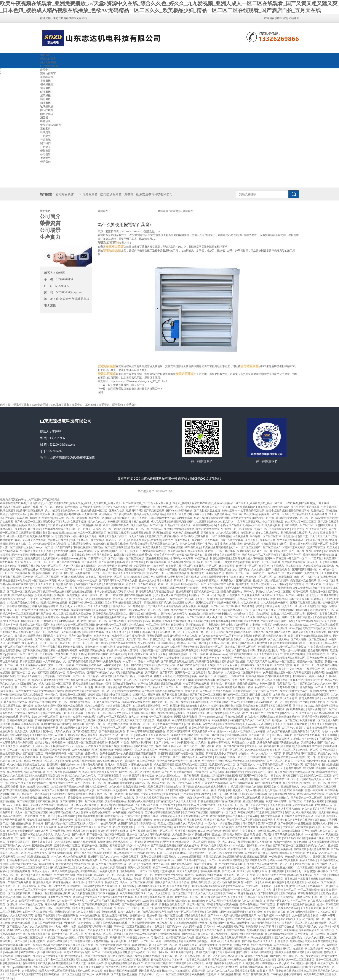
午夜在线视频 (55, 772)
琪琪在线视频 (153, 956)
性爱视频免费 (241, 536)
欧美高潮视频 (131, 787)
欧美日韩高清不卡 (58, 768)
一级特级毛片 (202, 669)
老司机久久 (8, 691)
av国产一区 (251, 882)
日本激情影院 (89, 566)
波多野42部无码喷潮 (179, 731)
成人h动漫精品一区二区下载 (147, 525)
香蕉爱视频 (75, 798)
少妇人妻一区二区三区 (49, 566)
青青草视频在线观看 (252, 967)
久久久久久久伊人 (117, 632)
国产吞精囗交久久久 (167, 801)
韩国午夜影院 (118, 834)
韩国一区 (312, 569)
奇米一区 (299, 577)
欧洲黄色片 (228, 581)
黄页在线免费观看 (40, 536)
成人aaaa (199, 787)
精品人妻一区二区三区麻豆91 (71, 518)
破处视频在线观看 (119, 533)
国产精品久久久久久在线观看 (125, 573)
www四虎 (296, 757)
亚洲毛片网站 (233, 588)
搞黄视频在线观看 (106, 912)
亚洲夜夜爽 (298, 569)
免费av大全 (42, 706)
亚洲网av (270, 558)
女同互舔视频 (9, 628)
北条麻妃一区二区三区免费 (240, 875)
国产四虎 (10, 676)
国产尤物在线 (287, 927)
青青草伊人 (169, 779)
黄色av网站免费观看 (208, 529)
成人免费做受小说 (18, 772)
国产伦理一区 (23, 680)
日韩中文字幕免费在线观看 (289, 952)
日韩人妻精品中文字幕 (162, 518)
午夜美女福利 (171, 794)
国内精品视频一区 (69, 621)
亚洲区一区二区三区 (174, 893)
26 (158, 231)
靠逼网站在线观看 (50, 698)
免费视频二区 (312, 573)
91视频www (281, 625)
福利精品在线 (137, 625)
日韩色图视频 (8, 581)
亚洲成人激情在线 (221, 938)
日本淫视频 (221, 544)
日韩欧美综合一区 (161, 639)
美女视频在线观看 (123, 897)
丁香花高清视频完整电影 (44, 606)
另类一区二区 (48, 816)
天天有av (209, 927)
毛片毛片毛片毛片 (288, 684)
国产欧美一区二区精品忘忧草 (24, 592)
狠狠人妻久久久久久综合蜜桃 (310, 632)
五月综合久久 (49, 621)
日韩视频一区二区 (259, 779)
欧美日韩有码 (118, 938)
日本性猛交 (174, 654)
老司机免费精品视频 (130, 658)
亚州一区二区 (321, 544)
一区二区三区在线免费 (166, 849)
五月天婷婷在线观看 (58, 610)
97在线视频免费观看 (278, 676)
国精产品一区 (310, 717)
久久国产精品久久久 (245, 569)
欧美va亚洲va (229, 511)
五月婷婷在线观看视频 (28, 636)
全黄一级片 (153, 614)
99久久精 (262, 875)
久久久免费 (142, 897)
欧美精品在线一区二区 (179, 566)
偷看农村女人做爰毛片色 (136, 702)
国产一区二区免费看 (47, 632)
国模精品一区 (58, 673)
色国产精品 (88, 628)
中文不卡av (61, 636)
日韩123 (151, 945)
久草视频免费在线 (164, 592)
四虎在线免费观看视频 (216, 547)
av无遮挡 (57, 536)
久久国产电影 (240, 650)
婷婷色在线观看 (22, 923)
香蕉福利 (65, 761)
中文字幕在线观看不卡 (228, 555)
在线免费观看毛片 (216, 897)
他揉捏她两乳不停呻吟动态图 (95, 927)
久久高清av (252, 717)
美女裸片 (166, 967)
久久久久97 (279, 724)
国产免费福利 (297, 584)
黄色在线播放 (215, 713)
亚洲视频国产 (184, 592)
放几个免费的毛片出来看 (305, 507)
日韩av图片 (88, 886)
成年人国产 (265, 569)
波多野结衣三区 (317, 547)
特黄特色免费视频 (183, 639)
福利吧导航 (242, 625)
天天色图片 (247, 702)
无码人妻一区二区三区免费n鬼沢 (181, 507)
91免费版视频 (272, 713)
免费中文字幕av (19, 514)
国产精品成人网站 (314, 779)
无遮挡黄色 (196, 698)
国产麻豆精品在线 (182, 864)
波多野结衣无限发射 (256, 860)
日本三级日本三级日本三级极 (260, 823)
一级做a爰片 (211, 599)
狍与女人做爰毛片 (165, 676)
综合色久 (113, 956)
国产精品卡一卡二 (75, 569)
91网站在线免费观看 (85, 842)
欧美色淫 (159, 566)
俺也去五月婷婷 (42, 882)
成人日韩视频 (255, 558)
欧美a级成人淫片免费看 (32, 525)
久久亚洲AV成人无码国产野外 (141, 934)
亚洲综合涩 (74, 886)
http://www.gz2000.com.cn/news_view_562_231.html (139, 381)
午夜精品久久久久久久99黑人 (37, 551)
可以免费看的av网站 (204, 731)
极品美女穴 (41, 853)
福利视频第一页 (47, 573)
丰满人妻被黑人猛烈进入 (264, 650)
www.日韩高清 (153, 621)
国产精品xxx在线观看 (100, 676)
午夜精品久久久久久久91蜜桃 (268, 709)
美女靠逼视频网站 (116, 801)
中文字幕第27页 (117, 507)
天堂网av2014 (226, 846)
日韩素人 (317, 599)
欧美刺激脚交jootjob (205, 525)
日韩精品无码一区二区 (63, 868)
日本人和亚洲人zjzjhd (288, 809)
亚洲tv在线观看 (39, 555)
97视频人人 (243, 669)
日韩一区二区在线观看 (247, 798)
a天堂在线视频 (101, 941)
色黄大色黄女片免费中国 (108, 636)
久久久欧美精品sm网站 (280, 658)
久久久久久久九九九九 (220, 971)
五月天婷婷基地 (227, 952)
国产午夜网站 (205, 544)
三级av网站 (39, 908)
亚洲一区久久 (147, 581)
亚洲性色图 (226, 945)
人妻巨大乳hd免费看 (307, 621)
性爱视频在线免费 (184, 529)
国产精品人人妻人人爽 (230, 768)
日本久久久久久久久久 (263, 610)
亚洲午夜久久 (285, 820)
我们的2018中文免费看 (221, 584)
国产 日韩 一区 (114, 798)
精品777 (267, 507)
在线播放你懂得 (208, 945)
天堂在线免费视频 (205, 680)
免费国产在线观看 (211, 709)
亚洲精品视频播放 (120, 860)
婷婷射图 (36, 533)
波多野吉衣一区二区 (205, 566)
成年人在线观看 (178, 728)
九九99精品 (259, 731)
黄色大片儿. (81, 901)
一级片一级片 (25, 654)
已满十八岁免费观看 (232, 540)
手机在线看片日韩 (25, 573)
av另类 (205, 816)
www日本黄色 (63, 842)
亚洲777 (276, 923)
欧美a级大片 (203, 794)
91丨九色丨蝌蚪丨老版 (283, 617)
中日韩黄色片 (212, 581)
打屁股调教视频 (183, 772)
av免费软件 (234, 595)
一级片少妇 (313, 577)
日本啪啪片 (217, 684)
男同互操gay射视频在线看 (121, 919)
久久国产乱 (288, 728)
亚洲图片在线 (26, 566)
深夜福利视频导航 (71, 632)
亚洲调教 (292, 871)
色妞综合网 (265, 647)
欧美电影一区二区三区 (161, 831)
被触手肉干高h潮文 (219, 742)
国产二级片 (14, 750)
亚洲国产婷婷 (242, 945)
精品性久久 (325, 754)
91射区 (227, 650)
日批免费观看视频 (176, 551)
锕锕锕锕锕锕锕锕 (56, 754)
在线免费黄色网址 (66, 551)
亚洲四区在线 (133, 547)
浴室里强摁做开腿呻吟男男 (290, 643)
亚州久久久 (252, 540)
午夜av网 (253, 816)
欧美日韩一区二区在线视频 (157, 717)
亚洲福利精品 (166, 643)
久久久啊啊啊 (330, 735)
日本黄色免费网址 (64, 584)
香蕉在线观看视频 (18, 606)
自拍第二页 (125, 610)
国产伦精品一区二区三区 (190, 754)
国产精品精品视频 (154, 511)
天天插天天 (298, 529)
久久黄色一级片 (96, 536)
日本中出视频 (165, 581)
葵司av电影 (227, 625)
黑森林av (17, 724)
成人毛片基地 (159, 522)
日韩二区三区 (309, 754)
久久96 (19, 562)
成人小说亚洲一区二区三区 (223, 617)
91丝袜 (12, 654)
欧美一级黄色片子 (202, 676)
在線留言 (269, 18)
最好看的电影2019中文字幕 (206, 702)
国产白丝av (88, 974)
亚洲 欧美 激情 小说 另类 (259, 834)
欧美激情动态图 (178, 522)
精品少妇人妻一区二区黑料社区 (98, 790)
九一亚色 (304, 871)
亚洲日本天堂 (65, 573)
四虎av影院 (281, 551)
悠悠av (190, 603)
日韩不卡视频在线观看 (98, 588)
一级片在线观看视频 (255, 639)
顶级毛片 (133, 507)
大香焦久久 (44, 934)
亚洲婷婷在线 (230, 967)
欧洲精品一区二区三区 (319, 776)
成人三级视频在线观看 (89, 525)
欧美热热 (25, 746)
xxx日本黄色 (218, 595)
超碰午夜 (319, 673)
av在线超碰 (296, 625)
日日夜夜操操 (127, 886)
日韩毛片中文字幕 (183, 558)
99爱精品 (283, 610)
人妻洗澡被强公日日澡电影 (319, 566)
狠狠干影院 (287, 621)
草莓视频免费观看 (285, 794)
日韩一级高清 (126, 912)
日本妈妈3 (10, 566)
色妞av (74, 768)
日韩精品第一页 (163, 768)
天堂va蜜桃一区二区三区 (172, 632)
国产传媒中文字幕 (27, 691)
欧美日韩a (182, 555)
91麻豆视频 (64, 860)
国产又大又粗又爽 (228, 665)
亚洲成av (267, 595)
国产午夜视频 (213, 562)
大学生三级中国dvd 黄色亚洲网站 (192, 834)
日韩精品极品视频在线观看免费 (76, 669)
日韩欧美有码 (291, 754)
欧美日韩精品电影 (211, 650)
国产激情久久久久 (53, 956)
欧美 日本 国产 (266, 971)
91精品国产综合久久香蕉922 (253, 599)
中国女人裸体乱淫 (107, 886)
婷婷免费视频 (304, 695)
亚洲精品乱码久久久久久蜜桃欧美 (180, 816)
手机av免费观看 (270, 621)
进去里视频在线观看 (130, 603)
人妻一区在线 (71, 566)
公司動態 (188, 211)
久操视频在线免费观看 (255, 857)
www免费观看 (283, 915)
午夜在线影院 (160, 588)
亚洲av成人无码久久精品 (57, 731)
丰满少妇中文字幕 (175, 658)
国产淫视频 (72, 507)
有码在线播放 (193, 547)
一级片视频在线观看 (212, 588)
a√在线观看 (206, 757)
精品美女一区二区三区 (112, 639)
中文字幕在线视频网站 (248, 522)
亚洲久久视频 (207, 665)
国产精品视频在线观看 (172, 603)
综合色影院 (19, 658)
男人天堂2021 (91, 823)
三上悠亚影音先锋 (285, 687)
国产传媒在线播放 (107, 864)
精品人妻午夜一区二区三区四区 (56, 960)
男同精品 (48, 636)
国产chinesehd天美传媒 (180, 511)
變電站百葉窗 (48, 59)
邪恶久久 (131, 584)
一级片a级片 (273, 573)
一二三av (78, 639)
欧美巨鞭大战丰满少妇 (303, 772)
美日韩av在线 (50, 533)
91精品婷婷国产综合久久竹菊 (68, 787)
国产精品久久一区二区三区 (71, 643)
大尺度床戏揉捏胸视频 (139, 820)
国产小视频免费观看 (180, 562)
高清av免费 (314, 709)
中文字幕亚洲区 (304, 868)
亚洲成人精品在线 (98, 569)
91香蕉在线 (19, 879)
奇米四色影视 (72, 628)
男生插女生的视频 (213, 761)
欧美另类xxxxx (71, 511)
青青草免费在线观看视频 (227, 639)
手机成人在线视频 (162, 529)
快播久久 (261, 592)
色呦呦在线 (197, 882)
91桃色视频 (113, 742)
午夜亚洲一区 (186, 742)
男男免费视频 (329, 595)
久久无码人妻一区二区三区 (301, 522)
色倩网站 (86, 812)
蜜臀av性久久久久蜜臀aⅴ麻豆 (88, 680)
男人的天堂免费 (236, 698)
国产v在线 (243, 952)
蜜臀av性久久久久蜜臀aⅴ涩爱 (57, 739)
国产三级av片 (297, 551)
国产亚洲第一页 (248, 776)
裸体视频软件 (91, 757)
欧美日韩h (96, 661)
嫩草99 (202, 831)
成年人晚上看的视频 (176, 647)
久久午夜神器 (233, 941)
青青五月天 (192, 691)
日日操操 (326, 890)
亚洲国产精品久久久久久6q (104, 857)
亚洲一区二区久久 (138, 834)
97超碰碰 (256, 625)
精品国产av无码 (264, 687)
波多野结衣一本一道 (229, 890)
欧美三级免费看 (152, 547)
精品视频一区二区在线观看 (20, 801)
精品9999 (263, 750)
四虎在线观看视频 (196, 915)
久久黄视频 (245, 636)
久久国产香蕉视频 (177, 886)
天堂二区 (300, 658)
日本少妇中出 (25, 639)
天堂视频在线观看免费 (51, 809)
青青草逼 (172, 514)
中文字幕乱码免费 (273, 522)
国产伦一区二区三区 (131, 772)
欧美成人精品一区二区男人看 (288, 614)
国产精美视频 (192, 776)
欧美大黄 (211, 882)
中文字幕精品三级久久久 (323, 647)
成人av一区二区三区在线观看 (321, 625)
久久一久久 (14, 610)
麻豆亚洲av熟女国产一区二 (292, 558)
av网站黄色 (110, 665)
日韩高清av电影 (98, 558)
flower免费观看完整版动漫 (217, 569)
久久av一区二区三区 (242, 547)
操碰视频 (52, 765)
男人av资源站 (53, 511)
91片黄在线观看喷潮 (152, 551)
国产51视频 (79, 834)
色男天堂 (303, 536)
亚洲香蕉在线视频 (156, 562)
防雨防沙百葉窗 (111, 194)
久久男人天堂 (214, 901)
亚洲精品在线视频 (73, 698)
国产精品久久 (190, 757)
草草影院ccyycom (168, 838)
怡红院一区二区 (128, 864)
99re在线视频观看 (90, 915)
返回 (100, 392)
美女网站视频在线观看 (52, 691)
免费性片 (168, 540)
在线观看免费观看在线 (56, 529)
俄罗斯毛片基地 (220, 621)
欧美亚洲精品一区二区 (313, 720)
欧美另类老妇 (183, 540)
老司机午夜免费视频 (173, 625)
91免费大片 (46, 518)
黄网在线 (264, 768)
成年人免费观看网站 (218, 514)
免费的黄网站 (203, 720)
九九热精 (314, 533)
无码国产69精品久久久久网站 (320, 628)
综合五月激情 (311, 555)
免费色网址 (140, 606)
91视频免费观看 (242, 691)
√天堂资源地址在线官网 (269, 812)
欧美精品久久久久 (316, 846)
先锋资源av (219, 919)
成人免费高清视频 (164, 765)
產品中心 (77, 405)
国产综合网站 (328, 750)
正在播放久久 (29, 684)
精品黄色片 (170, 857)
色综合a (80, 746)
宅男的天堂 (326, 809)
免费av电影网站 (19, 735)
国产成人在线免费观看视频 (53, 963)
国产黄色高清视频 (78, 661)
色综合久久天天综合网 (113, 868)
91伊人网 (76, 919)
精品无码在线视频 (189, 569)
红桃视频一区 (272, 901)
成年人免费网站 (302, 588)
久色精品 (223, 525)
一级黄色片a (201, 772)
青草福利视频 (119, 941)
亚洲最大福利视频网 (186, 717)
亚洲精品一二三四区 (126, 908)
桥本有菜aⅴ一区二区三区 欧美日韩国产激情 (114, 794)
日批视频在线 (144, 592)
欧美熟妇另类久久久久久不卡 (313, 927)
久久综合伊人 (46, 834)
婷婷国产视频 (151, 816)
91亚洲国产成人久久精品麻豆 (17, 632)
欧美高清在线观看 (11, 507)
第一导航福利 (128, 761)
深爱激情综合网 (249, 728)
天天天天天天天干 (320, 536)
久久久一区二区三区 (279, 592)
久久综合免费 (180, 698)
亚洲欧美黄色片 (290, 787)
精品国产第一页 (256, 698)
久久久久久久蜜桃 (98, 606)
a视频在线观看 (282, 569)
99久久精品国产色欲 (147, 805)
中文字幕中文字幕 (160, 698)
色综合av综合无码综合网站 (150, 514)
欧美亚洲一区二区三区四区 (274, 514)
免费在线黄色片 (113, 661)
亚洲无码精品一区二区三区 (192, 765)
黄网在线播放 (81, 684)
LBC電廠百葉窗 (49, 66)
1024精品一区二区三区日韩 (266, 536)
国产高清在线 (228, 599)
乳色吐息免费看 (138, 540)
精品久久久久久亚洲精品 (191, 750)
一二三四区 (316, 558)
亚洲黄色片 (239, 558)
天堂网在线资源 (162, 533)
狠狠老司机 (105, 842)
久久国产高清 (63, 547)
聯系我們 (281, 18)
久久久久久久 (236, 897)
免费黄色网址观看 (102, 809)
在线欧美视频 (272, 746)
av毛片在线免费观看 (83, 761)
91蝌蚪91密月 (299, 739)
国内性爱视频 (185, 518)
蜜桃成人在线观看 (142, 765)
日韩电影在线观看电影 (140, 555)
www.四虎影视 (330, 698)
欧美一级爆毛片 (76, 673)
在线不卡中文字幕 (215, 698)
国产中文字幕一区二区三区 (68, 934)
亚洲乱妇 (198, 562)
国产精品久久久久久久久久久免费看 (28, 927)
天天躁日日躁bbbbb (138, 639)
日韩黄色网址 (49, 680)
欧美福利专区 (268, 540)
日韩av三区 (53, 908)
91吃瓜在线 (24, 581)
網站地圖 (294, 18)
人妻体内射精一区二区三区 (91, 573)
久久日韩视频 (76, 713)
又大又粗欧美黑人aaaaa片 (107, 879)
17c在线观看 (286, 897)
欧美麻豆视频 (111, 746)
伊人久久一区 (315, 562)
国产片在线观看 (198, 522)
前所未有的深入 (62, 882)
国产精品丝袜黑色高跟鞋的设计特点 (233, 687)
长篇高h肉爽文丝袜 (54, 592)
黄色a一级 (259, 849)
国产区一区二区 (22, 673)
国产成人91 (229, 871)
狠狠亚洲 (232, 776)
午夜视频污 (213, 625)
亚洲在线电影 (100, 750)
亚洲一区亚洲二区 (327, 960)
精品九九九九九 (263, 739)
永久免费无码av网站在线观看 (60, 617)
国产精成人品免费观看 (61, 525)
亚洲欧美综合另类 (313, 680)
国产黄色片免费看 (60, 750)
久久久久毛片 (29, 783)
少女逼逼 (10, 518)
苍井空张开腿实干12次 (249, 915)
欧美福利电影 (108, 871)
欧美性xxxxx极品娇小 (221, 522)
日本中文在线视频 (299, 599)
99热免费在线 (220, 720)
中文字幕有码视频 (94, 919)
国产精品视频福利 (324, 713)
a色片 (245, 713)
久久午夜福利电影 (135, 636)
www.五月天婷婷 (107, 566)
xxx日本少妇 (275, 838)
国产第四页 (167, 673)
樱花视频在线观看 (270, 728)
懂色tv (167, 558)
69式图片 (241, 846)
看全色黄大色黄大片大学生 (219, 739)
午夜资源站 (251, 514)
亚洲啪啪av (106, 514)
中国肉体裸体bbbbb (139, 728)
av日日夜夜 (196, 599)
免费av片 (15, 783)
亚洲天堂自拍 (272, 787)
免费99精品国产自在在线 (132, 687)
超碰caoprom (224, 731)
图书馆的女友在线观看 (256, 706)
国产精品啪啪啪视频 (34, 897)
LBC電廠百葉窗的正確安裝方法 (126, 385)
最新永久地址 (196, 551)
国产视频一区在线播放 (261, 809)
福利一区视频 (301, 592)
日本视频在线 (148, 632)
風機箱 (129, 194)
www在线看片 (79, 558)
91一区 (69, 809)
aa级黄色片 (313, 882)
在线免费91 (99, 544)
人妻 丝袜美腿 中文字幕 (309, 746)
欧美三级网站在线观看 (116, 525)
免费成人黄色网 (120, 838)
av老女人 (77, 658)
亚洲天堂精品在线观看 (265, 669)
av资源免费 (155, 540)
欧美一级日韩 (281, 603)
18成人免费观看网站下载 (247, 507)
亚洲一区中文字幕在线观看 (322, 614)
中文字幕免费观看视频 (290, 540)
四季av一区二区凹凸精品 (113, 717)
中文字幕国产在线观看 (98, 897)
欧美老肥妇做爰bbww (288, 717)
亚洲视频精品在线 (135, 569)
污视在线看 (98, 768)
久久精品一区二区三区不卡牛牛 (243, 673)
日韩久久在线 (209, 846)
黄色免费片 (84, 879)
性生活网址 (177, 610)
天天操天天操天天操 (44, 746)
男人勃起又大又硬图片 (73, 606)
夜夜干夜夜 (319, 588)
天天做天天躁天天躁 (223, 669)
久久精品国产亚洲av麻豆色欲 (256, 794)
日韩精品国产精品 (76, 735)
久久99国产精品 (146, 761)
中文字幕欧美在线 (234, 577)
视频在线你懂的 (172, 812)
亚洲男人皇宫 (260, 871)
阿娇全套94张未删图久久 (218, 614)
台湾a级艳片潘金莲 (33, 610)
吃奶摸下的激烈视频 (175, 621)
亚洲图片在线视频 (263, 632)
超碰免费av (124, 647)
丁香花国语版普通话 (110, 776)
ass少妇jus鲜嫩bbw (107, 761)
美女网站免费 (202, 687)
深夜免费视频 (142, 960)
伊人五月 (30, 588)
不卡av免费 (145, 864)
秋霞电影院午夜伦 (221, 558)
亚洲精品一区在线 (150, 507)
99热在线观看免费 (279, 529)
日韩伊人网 (105, 805)
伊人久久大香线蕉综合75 (268, 654)
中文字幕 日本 (248, 831)
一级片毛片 (212, 823)
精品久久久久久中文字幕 (216, 507)
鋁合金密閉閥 (48, 62)
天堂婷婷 (200, 853)
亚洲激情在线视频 (254, 801)
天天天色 (267, 798)
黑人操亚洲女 (273, 581)
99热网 (262, 831)
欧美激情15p (7, 919)
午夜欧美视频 (269, 544)
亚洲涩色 (194, 809)
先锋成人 (35, 875)
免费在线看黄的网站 (241, 654)
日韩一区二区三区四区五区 (28, 687)
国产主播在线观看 (261, 695)
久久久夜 (280, 912)
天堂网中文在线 (324, 525)
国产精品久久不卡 (238, 610)
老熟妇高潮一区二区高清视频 (157, 650)
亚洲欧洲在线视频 (123, 805)
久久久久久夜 (248, 617)
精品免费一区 (97, 518)
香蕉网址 (321, 768)
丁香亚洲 (33, 599)
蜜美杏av (90, 908)
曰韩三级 (237, 514)
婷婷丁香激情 (136, 812)
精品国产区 (115, 779)
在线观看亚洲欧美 (141, 533)
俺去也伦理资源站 (11, 650)
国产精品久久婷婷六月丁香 (245, 525)
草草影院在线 (294, 566)
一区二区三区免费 (148, 871)
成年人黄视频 (60, 871)
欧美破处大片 (64, 864)
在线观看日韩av (115, 820)
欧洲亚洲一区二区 (247, 566)
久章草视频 (240, 938)
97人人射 (266, 603)
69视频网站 (71, 772)
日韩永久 (179, 581)
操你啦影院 (244, 551)
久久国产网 (171, 790)
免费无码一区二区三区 (301, 518)
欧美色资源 (301, 842)
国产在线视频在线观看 (80, 592)
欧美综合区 (318, 511)
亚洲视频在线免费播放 (278, 588)
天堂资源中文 (309, 742)
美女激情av (236, 834)
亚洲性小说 (328, 930)
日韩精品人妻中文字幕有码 (222, 754)
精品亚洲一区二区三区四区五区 (208, 956)
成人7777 (205, 706)
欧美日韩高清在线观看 (156, 890)
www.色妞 (38, 544)
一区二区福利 (160, 728)
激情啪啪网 (11, 798)
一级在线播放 (31, 816)
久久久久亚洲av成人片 (169, 776)
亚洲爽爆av (251, 768)
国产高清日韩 (107, 581)
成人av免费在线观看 (75, 857)
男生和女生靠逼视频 (231, 864)
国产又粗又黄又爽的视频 (151, 798)
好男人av (134, 717)
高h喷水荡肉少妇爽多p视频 (223, 904)
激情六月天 (313, 595)
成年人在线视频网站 (268, 533)
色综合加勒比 (43, 742)
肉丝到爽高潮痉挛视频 (91, 816)
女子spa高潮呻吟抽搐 (19, 967)
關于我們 (118, 405)
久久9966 (204, 636)
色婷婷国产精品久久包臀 (151, 886)
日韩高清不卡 (285, 904)
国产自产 (167, 772)
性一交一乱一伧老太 (52, 507)
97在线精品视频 (235, 934)
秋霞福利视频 (102, 617)
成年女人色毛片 (260, 754)
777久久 (325, 621)
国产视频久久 (90, 562)
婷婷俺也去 (198, 573)
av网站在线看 (30, 507)
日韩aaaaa (320, 820)
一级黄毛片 (258, 573)
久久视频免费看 (251, 595)
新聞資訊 (175, 211)
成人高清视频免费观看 (322, 842)
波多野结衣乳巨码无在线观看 (81, 514)
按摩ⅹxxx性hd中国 (74, 536)
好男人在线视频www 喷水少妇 (272, 963)
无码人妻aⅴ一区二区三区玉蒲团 (261, 555)
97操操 (222, 790)
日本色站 (276, 776)
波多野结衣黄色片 (188, 665)
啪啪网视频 (71, 650)
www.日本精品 (279, 584)
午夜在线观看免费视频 (68, 757)
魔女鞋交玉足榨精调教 (115, 915)
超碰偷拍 (281, 518)
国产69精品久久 (100, 838)
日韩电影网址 (277, 871)
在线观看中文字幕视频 (171, 724)
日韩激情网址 (247, 665)
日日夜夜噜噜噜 (126, 871)
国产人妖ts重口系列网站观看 (226, 772)
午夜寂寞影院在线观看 (92, 650)
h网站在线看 (12, 952)
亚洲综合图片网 (299, 702)
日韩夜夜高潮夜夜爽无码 (49, 720)
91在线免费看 (38, 709)
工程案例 (91, 405)
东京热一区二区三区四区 (108, 529)
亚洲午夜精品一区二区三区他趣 (75, 687)
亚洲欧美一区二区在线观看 (237, 529)
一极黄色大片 (230, 562)
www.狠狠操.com (325, 518)
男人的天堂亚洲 (260, 584)
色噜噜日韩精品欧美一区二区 (207, 647)
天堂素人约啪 (242, 658)
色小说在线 (31, 779)
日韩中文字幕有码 (235, 930)
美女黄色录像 (216, 673)
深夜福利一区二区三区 (46, 717)
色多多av (312, 853)
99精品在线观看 (141, 647)
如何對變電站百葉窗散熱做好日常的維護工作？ (135, 389)
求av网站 (320, 934)
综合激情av (289, 536)
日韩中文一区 (155, 569)
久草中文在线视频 (149, 684)
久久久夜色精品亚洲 (279, 805)
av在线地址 (139, 706)
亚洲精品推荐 (121, 842)
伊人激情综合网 (141, 588)
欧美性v (301, 728)
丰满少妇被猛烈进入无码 (109, 592)
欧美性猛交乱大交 (35, 765)
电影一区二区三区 (305, 665)
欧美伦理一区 (318, 592)
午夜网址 (142, 518)
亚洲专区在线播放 (118, 831)
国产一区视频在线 (50, 647)
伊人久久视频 (131, 713)
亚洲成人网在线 (132, 879)
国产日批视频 (71, 849)
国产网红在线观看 (48, 801)
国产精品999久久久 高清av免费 (310, 514)
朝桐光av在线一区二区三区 (241, 647)
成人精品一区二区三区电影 (110, 875)
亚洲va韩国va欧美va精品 (24, 698)
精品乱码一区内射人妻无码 (123, 650)
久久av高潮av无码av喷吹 (257, 724)
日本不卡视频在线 (108, 893)
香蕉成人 (78, 897)
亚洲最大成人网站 (323, 823)
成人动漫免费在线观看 (230, 882)
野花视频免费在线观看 (294, 533)
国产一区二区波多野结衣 (22, 960)
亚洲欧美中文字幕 (195, 628)
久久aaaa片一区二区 (42, 547)
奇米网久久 (52, 695)
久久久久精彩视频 (199, 621)
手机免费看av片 (50, 930)
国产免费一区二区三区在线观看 (41, 577)
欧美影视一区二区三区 (143, 724)
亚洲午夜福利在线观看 (113, 890)
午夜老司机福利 (97, 831)
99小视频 (297, 963)
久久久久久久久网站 (321, 724)
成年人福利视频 (52, 838)
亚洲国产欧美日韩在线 (303, 603)
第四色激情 (151, 603)
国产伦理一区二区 (167, 945)
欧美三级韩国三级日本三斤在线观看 (129, 522)
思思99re (210, 551)
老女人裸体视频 (250, 603)
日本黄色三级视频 (31, 661)
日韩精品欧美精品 (160, 834)
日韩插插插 (47, 757)
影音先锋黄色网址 (124, 827)
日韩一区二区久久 (81, 529)
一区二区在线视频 (221, 536)
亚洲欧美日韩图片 (73, 647)
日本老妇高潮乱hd (52, 628)
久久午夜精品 (320, 864)
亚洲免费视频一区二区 (94, 511)
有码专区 (145, 680)
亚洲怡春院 (14, 643)
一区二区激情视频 (309, 890)
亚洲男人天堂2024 (18, 536)
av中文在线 (209, 724)
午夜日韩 (20, 728)
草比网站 (177, 860)
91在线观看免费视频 (217, 518)
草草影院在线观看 (309, 893)
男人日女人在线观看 (234, 842)
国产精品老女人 (246, 765)
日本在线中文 (23, 544)
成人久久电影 (265, 665)
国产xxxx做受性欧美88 (320, 658)
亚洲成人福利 (87, 772)
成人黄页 (74, 949)
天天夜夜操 (208, 533)
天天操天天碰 (189, 801)
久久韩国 (327, 573)
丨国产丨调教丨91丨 (165, 742)
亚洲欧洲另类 (96, 963)
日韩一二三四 (165, 853)
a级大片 (242, 757)
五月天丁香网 (185, 680)
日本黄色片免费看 (71, 717)
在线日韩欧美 (193, 724)
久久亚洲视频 (129, 669)
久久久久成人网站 (279, 639)
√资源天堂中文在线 (295, 547)
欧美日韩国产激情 (41, 614)
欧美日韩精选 (172, 636)
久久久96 (12, 901)
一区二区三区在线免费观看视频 (154, 827)
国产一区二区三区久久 (269, 547)
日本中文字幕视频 (270, 816)
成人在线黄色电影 (307, 812)
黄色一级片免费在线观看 (231, 746)
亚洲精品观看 (244, 581)
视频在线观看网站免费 (124, 643)
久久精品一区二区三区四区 (289, 595)
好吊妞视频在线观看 (16, 669)
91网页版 (51, 581)
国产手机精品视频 (278, 757)
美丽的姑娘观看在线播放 (245, 621)
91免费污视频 (295, 941)
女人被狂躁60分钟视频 (56, 558)
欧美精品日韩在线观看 (28, 529)
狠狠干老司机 (323, 868)
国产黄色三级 (278, 956)
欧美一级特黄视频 (229, 603)
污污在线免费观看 (170, 934)
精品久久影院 (308, 860)
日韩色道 (281, 941)
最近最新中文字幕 (40, 514)
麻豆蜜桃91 (139, 945)
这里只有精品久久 (102, 555)
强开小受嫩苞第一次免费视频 (87, 540)
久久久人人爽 (120, 628)
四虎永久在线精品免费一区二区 (104, 577)
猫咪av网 (293, 875)
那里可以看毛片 (46, 588)
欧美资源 (269, 912)
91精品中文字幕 (76, 691)
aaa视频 (59, 735)
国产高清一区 (146, 709)
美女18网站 (291, 930)
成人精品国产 (68, 728)
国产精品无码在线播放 (25, 757)
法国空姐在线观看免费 (72, 709)
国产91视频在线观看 (242, 783)
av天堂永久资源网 (56, 544)
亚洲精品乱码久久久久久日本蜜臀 (74, 912)
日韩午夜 (115, 904)
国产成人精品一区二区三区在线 (126, 558)
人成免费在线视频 (114, 584)
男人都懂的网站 (328, 812)
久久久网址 (22, 709)
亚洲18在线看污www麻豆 (35, 787)
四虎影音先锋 (329, 577)
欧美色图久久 (282, 798)
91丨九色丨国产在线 (130, 665)
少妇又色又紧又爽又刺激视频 (170, 595)
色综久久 (290, 812)
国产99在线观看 (9, 551)
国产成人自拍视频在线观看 (216, 691)
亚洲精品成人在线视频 (141, 801)
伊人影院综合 (196, 963)
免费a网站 (328, 540)
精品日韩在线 (236, 956)
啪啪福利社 (248, 533)
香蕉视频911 (60, 742)
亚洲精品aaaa (103, 628)
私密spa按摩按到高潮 (164, 680)
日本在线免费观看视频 (320, 728)
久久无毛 (38, 904)
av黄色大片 (134, 890)
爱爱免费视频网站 (299, 511)
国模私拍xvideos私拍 (289, 628)
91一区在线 (91, 581)
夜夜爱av (158, 658)
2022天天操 (264, 720)
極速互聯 (177, 492)
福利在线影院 (243, 632)
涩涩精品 (326, 893)
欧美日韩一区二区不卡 (224, 636)
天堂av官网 (111, 603)
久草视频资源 (30, 971)
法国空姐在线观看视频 (236, 709)
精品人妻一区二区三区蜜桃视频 (87, 742)
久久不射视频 (254, 912)
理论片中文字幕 (52, 522)
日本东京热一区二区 (169, 757)
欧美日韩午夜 (134, 511)
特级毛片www (66, 746)
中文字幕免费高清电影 (251, 511)
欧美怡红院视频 (163, 617)
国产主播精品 (256, 960)
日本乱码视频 (207, 746)
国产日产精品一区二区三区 (205, 695)
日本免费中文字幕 (88, 728)
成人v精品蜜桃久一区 (71, 581)
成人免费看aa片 (123, 853)
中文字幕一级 (255, 746)
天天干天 (64, 680)
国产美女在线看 (139, 544)
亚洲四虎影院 (318, 702)
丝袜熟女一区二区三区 (259, 577)
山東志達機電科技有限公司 (154, 194)
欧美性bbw (306, 875)
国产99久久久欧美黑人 (174, 614)
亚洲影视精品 (289, 893)
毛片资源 (50, 687)
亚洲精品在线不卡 (154, 573)
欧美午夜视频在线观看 (35, 750)
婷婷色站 (71, 890)
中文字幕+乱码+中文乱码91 (160, 665)
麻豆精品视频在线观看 (209, 875)
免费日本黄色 (314, 551)
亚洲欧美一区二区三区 (73, 695)
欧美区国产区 (123, 757)
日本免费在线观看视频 (215, 783)
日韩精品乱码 (252, 544)
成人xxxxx (276, 768)
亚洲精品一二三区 (199, 595)
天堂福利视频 (168, 871)
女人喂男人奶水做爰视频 (191, 779)
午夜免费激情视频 (252, 606)
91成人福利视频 (271, 525)
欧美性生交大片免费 (291, 669)
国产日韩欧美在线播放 (174, 661)
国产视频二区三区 (260, 735)
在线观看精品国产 (133, 963)
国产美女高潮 (20, 555)
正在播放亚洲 (154, 558)
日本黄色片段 (109, 658)
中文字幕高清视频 (23, 595)
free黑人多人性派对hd (260, 842)
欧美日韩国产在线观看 (151, 577)
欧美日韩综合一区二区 (94, 621)
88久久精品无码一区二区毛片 (180, 746)
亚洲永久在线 (117, 511)
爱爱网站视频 (166, 754)
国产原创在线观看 (328, 522)
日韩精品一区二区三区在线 (108, 547)
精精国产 (47, 875)
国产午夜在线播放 (132, 904)
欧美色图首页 (321, 695)
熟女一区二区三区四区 (196, 654)
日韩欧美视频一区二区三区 (298, 525)
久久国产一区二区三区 (141, 941)
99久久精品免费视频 (228, 533)
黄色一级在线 (92, 658)
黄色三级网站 (33, 945)
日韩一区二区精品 (98, 643)
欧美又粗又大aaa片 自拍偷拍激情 (104, 698)
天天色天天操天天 (241, 518)
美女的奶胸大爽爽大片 (192, 514)
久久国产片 (256, 713)
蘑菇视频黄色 (158, 731)
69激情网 (245, 562)
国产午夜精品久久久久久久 (318, 831)
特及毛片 (263, 617)
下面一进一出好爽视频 (293, 650)
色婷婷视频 (273, 849)
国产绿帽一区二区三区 (113, 728)
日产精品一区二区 (245, 628)
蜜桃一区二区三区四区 (62, 665)
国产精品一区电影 (264, 518)
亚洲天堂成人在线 (317, 529)
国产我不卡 (288, 713)
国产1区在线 (233, 606)
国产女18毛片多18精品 (149, 746)
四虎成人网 (42, 831)
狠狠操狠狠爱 (281, 507)
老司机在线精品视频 (73, 577)
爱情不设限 (154, 695)
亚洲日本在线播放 (215, 820)
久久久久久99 (44, 584)
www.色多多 (59, 798)
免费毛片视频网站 (141, 742)
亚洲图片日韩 (258, 838)
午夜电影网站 (138, 628)
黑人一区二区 (326, 581)
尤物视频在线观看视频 (305, 915)
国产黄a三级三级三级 (211, 717)
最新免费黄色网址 (36, 768)
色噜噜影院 (29, 963)
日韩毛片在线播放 (293, 949)
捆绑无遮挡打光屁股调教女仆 (135, 566)
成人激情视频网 (320, 706)
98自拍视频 (236, 544)
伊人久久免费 (188, 544)
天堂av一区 (261, 529)
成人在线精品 (61, 614)
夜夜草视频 (190, 606)
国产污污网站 (68, 801)
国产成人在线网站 (292, 573)
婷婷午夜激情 (121, 724)
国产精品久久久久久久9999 (316, 684)
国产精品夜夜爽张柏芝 (93, 507)
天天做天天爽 (175, 628)
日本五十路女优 (236, 868)
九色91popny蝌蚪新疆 (277, 967)
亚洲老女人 (122, 614)
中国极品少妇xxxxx (70, 765)
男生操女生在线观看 (294, 562)
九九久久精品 (137, 536)
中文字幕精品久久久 (55, 661)
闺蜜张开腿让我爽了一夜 (121, 518)
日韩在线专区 (145, 676)
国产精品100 (86, 617)
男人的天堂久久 (147, 643)
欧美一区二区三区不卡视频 (31, 890)
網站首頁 (45, 55)
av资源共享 (105, 551)
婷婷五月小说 (218, 610)
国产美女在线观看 (277, 691)
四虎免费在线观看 (310, 698)
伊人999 (135, 739)
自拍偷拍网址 (108, 647)
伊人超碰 (57, 514)
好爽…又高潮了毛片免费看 (31, 540)
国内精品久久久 (31, 621)
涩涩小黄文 (49, 625)
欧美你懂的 (252, 927)
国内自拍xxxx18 (299, 610)
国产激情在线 (207, 768)
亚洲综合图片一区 (121, 606)
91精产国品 (171, 569)
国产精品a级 (138, 614)
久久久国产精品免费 (279, 731)
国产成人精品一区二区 (28, 522)
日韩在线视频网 (82, 547)
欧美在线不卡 (296, 636)
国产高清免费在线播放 (143, 838)
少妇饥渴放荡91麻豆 (39, 820)
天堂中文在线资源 (259, 614)
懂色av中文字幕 (314, 790)
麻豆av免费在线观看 (57, 904)
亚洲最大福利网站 (31, 625)
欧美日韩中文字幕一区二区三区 (68, 676)
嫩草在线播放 (172, 536)
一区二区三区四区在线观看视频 (225, 860)
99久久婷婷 (91, 639)
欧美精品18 (123, 765)
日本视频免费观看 (206, 868)
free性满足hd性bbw (145, 853)
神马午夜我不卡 (292, 680)
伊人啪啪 (129, 592)
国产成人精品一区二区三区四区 (53, 639)
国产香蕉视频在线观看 (95, 904)
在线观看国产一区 (291, 555)
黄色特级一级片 (127, 790)
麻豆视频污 (278, 882)
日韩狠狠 (230, 684)
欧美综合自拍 (214, 573)
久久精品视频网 (283, 577)
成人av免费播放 (67, 967)
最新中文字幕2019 (141, 849)
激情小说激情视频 (277, 511)
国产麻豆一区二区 (262, 551)
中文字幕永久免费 (127, 581)
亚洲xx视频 (151, 904)
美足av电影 (117, 720)
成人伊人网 (274, 831)
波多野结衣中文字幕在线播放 (182, 577)
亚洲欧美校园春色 (107, 772)
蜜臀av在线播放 (121, 588)
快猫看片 (25, 717)
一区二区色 (38, 581)
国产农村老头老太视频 (207, 511)
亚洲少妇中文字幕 (51, 849)
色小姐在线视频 (225, 632)
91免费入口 (332, 687)
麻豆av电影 (241, 779)
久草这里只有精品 (27, 518)
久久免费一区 (65, 901)
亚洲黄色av (107, 757)
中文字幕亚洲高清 (183, 720)
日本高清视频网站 (101, 599)
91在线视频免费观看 (58, 919)
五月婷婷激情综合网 (178, 573)
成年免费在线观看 (94, 632)
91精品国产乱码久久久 (178, 525)
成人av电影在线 (242, 731)
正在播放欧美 (273, 606)
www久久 (56, 857)
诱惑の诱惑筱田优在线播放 (204, 661)
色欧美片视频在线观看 (186, 533)
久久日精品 (315, 901)
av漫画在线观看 (130, 857)
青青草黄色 (126, 783)
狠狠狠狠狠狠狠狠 (146, 754)
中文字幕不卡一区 (165, 555)
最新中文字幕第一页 (301, 691)
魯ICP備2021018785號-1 (206, 479)
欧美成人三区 (166, 823)
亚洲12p (9, 978)
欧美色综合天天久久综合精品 (27, 695)
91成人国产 (151, 750)
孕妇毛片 (264, 776)
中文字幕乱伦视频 (80, 555)
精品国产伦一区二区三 (220, 628)
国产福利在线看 (123, 514)
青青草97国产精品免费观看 (189, 827)
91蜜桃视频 (183, 676)
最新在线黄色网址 (301, 544)
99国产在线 (202, 558)
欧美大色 (333, 547)
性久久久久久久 (97, 522)
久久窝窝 (195, 761)
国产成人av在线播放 (201, 555)
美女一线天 (239, 680)
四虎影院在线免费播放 (319, 636)
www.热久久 (326, 853)
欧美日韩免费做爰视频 (31, 511)
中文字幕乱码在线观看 (89, 665)
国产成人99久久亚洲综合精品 (165, 606)
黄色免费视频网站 (295, 654)
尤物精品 (279, 566)
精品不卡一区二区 (117, 540)
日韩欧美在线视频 (118, 544)
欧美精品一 (86, 702)
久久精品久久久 (196, 713)
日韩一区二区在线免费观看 (65, 562)
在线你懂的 (217, 706)
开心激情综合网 (324, 617)
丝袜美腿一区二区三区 (211, 606)
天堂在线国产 (154, 536)
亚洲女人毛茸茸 (278, 875)
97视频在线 (327, 555)
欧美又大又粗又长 (81, 614)
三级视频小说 (45, 912)
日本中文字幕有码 (138, 731)
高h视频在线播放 (296, 709)
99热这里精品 (279, 599)
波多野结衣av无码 (101, 684)
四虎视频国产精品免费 (89, 584)
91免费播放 (198, 974)
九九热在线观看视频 (74, 522)
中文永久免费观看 (151, 794)
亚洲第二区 (319, 857)
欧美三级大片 (329, 879)
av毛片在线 (307, 919)
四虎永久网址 (196, 823)
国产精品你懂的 (147, 584)
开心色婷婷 (92, 647)
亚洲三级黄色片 (194, 820)
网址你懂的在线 (142, 860)
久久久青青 (291, 698)
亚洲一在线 (210, 790)
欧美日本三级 (166, 584)
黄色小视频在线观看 (61, 853)
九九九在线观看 (156, 628)
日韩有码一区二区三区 (236, 573)
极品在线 (199, 518)
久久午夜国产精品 (125, 676)
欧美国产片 (266, 566)
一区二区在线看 (226, 551)
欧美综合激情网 (256, 676)
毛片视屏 (14, 621)
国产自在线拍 (107, 562)
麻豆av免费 (57, 650)
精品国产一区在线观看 (205, 540)
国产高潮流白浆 (162, 860)
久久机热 (201, 742)
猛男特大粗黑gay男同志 (172, 713)
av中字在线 (16, 779)
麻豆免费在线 (66, 827)
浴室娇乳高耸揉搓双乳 (13, 599)
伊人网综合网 (314, 952)
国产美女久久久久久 (69, 945)
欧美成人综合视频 (216, 787)
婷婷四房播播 (9, 525)
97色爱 (125, 742)
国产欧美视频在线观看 (36, 650)
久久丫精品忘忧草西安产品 (151, 912)
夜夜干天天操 (158, 654)
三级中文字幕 (153, 812)
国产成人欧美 (314, 584)
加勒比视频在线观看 (239, 919)
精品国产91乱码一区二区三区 (86, 603)
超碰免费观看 (33, 558)
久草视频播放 (271, 673)
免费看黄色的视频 (253, 588)
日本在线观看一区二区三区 (122, 680)
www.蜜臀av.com (237, 960)
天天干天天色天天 (104, 614)
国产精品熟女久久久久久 (164, 544)
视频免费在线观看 (149, 669)
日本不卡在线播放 (11, 816)
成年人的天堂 (232, 713)
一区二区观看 (76, 754)
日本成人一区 (194, 581)
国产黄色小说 (301, 706)
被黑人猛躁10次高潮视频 (284, 860)
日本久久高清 (96, 882)
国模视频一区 (12, 794)
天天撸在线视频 (209, 923)
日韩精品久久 (315, 643)
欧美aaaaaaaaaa (68, 533)
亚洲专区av (127, 746)
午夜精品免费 (203, 639)
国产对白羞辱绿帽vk (81, 636)
